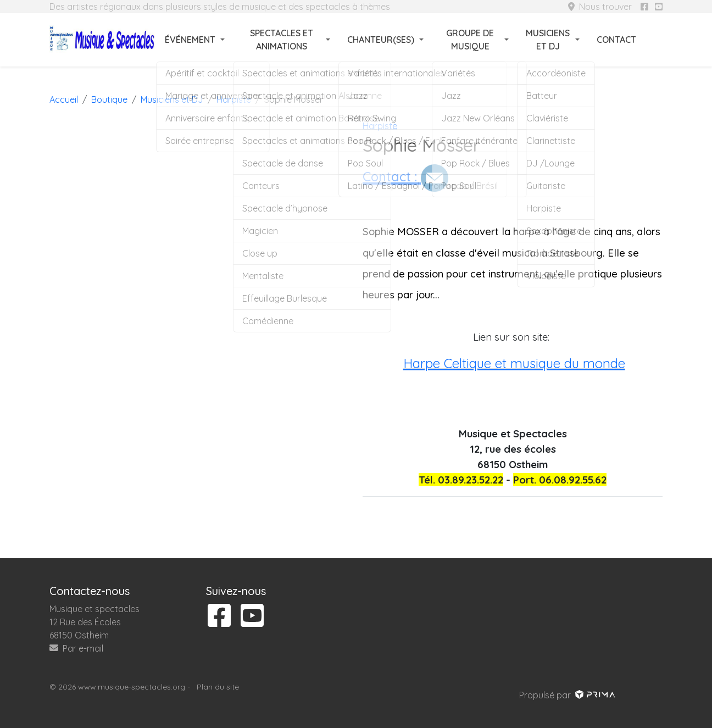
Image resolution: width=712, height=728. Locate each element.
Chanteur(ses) (381, 40)
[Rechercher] (656, 40)
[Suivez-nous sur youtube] (659, 7)
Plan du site (218, 687)
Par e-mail (76, 648)
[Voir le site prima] (594, 695)
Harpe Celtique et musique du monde (514, 363)
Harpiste (380, 126)
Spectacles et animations (282, 40)
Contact (616, 40)
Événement (190, 40)
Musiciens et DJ (548, 40)
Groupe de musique (470, 40)
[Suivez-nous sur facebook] (644, 7)
